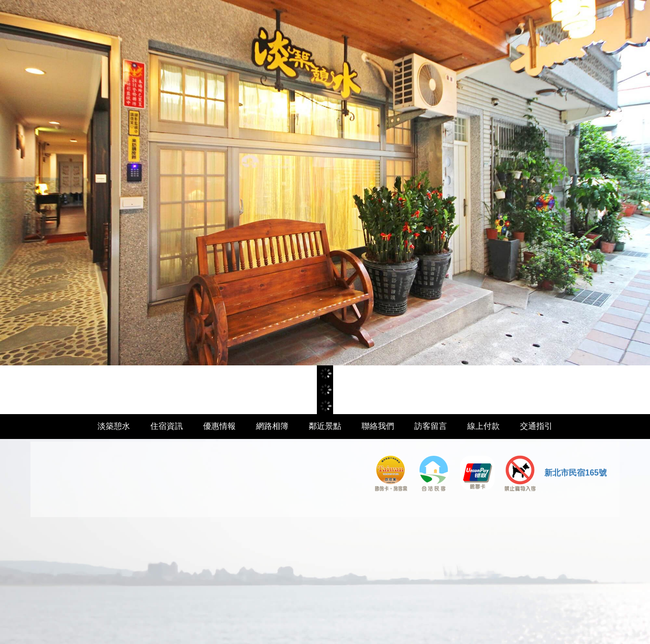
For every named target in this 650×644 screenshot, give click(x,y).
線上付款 (483, 426)
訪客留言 (431, 426)
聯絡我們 (378, 426)
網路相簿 (272, 426)
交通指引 (536, 426)
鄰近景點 (325, 426)
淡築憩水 (114, 426)
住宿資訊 (167, 426)
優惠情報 (219, 426)
